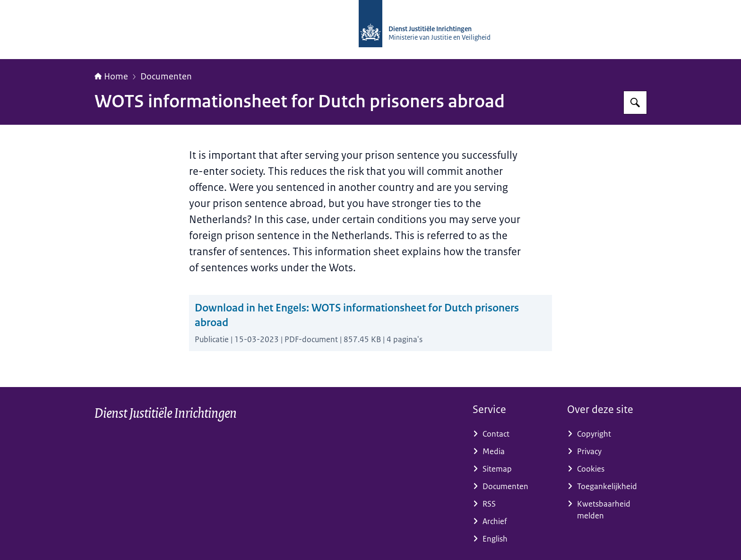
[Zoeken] (635, 103)
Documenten (166, 77)
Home (111, 77)
